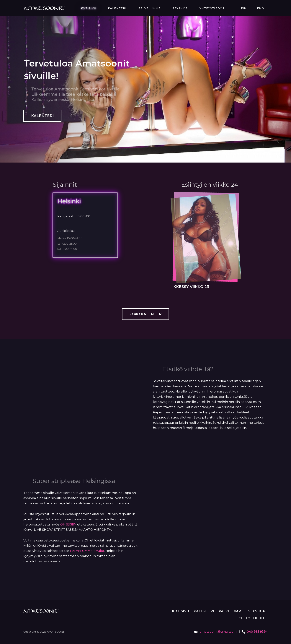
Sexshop (206, 8)
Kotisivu (137, 8)
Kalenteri (158, 8)
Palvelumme (183, 8)
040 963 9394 (257, 632)
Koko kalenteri (146, 314)
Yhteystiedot (231, 8)
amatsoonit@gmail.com (218, 632)
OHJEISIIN (68, 525)
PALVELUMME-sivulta (87, 551)
